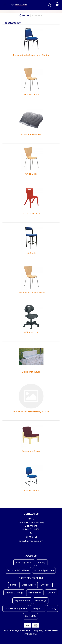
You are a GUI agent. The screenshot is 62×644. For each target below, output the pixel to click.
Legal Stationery (22, 601)
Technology (41, 601)
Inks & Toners (35, 593)
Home (24, 15)
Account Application (44, 570)
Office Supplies (29, 585)
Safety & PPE (38, 608)
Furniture (37, 15)
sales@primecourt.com (31, 541)
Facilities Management (16, 608)
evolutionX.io (31, 634)
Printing (42, 563)
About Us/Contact (24, 563)
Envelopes (46, 585)
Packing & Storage (14, 593)
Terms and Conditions (18, 570)
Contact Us (31, 616)
